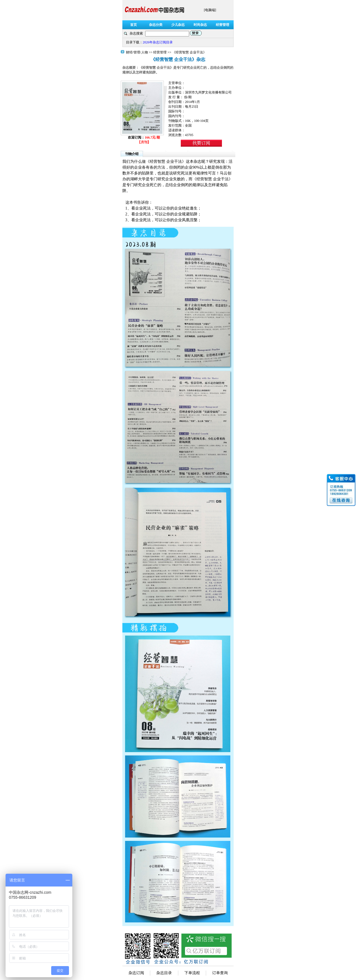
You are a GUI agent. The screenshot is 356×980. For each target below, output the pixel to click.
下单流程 (192, 973)
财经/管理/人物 (137, 52)
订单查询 (220, 973)
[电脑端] (210, 10)
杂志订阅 (136, 973)
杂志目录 (164, 973)
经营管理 (160, 52)
